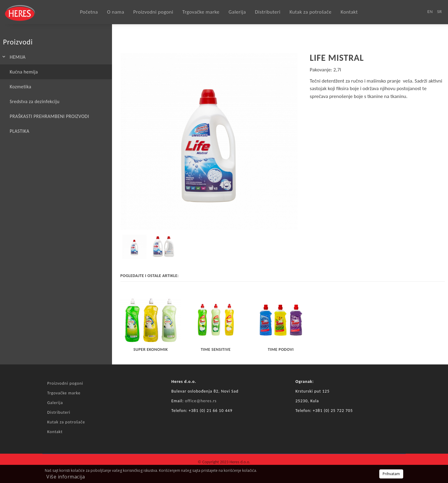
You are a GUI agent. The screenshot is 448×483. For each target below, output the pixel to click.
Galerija (237, 12)
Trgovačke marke (201, 12)
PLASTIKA (20, 131)
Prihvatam (391, 474)
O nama (115, 12)
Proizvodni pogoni (153, 12)
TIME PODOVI (281, 349)
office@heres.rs (201, 401)
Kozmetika (20, 87)
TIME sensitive (216, 349)
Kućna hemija (24, 72)
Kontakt (349, 12)
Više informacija (66, 477)
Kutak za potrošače (310, 12)
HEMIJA (18, 57)
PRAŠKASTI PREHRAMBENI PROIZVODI (49, 116)
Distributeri (268, 12)
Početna (89, 12)
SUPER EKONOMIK (151, 349)
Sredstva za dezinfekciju (35, 101)
